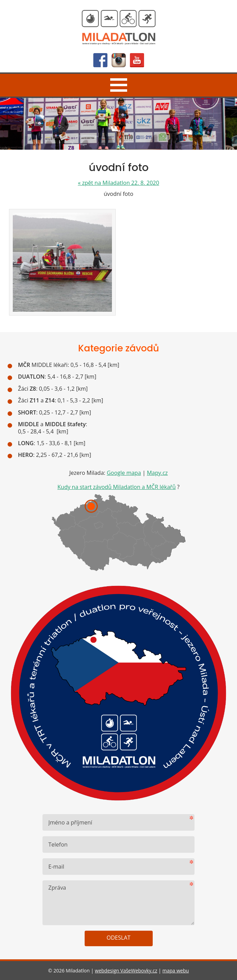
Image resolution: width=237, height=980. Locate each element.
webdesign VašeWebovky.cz (126, 971)
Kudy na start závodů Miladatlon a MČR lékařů (116, 487)
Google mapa (124, 473)
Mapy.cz (157, 473)
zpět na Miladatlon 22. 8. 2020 (118, 183)
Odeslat (119, 938)
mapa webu (176, 971)
